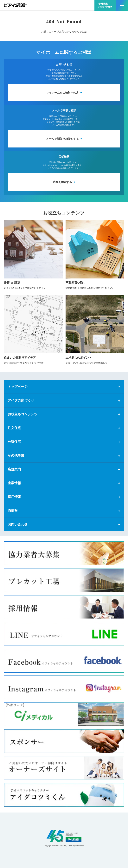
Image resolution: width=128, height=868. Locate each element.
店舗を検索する (62, 182)
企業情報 (14, 483)
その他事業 (16, 456)
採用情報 (14, 497)
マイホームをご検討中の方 (62, 93)
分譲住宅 (14, 442)
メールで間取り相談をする (62, 139)
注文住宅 (14, 428)
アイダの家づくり (21, 400)
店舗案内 (14, 469)
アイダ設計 (64, 836)
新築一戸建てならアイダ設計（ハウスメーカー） (16, 5)
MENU (120, 4)
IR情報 (13, 511)
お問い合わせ (18, 524)
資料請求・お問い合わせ (105, 5)
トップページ (18, 387)
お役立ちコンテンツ (23, 414)
